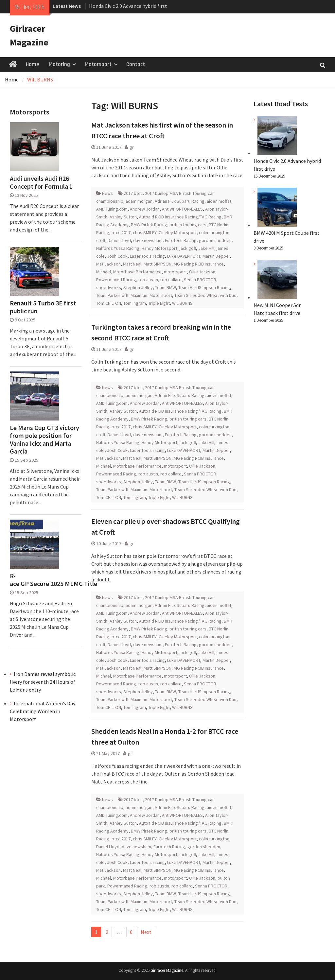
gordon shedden (215, 240)
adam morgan (139, 201)
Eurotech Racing (181, 240)
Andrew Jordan (145, 209)
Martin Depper (216, 256)
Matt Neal (132, 264)
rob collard (171, 280)
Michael (104, 272)
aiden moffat (219, 201)
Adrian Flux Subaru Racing (180, 201)
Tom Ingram (135, 303)
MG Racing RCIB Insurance (199, 264)
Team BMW (166, 287)
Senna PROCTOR (200, 280)
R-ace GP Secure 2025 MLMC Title (45, 580)
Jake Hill (206, 248)
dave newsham (148, 240)
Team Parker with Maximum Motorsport (134, 295)
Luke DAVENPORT (184, 256)
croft (101, 240)
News (107, 193)
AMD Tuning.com (112, 209)
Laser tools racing (147, 256)
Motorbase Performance (137, 272)
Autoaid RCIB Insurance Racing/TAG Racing (180, 217)
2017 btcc (133, 193)
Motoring (59, 64)
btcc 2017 (121, 232)
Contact (136, 64)
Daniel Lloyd (119, 240)
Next (146, 932)
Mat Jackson (108, 264)
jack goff (188, 248)
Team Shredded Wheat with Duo (205, 295)
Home (32, 64)
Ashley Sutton (123, 217)
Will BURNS (182, 303)
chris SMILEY (145, 232)
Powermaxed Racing (116, 280)
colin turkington (214, 232)
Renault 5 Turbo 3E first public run (43, 307)
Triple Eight (159, 303)
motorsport (175, 272)
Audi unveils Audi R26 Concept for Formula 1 (41, 182)
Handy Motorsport (159, 248)
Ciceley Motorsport (178, 232)
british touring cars (188, 225)
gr (132, 147)
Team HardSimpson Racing (204, 287)
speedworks (109, 287)
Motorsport (98, 64)
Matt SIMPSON (158, 264)
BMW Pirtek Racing (149, 225)
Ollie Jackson (202, 272)
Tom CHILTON (109, 303)
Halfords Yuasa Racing (118, 248)
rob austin (148, 280)
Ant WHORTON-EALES (182, 209)
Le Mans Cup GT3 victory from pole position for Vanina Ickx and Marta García (44, 439)
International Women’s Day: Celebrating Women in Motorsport (43, 711)
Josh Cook (117, 256)
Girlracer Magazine (167, 970)
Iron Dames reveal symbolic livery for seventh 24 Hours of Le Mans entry (43, 682)
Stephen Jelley (138, 287)
